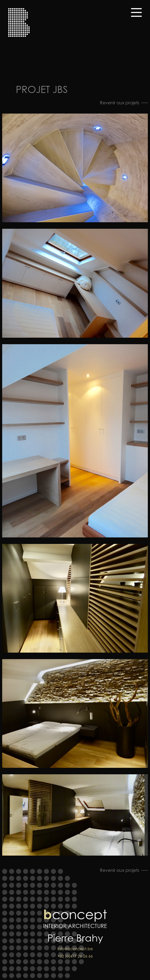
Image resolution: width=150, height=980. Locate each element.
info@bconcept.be (75, 949)
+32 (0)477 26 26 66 (75, 956)
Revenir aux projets (120, 103)
